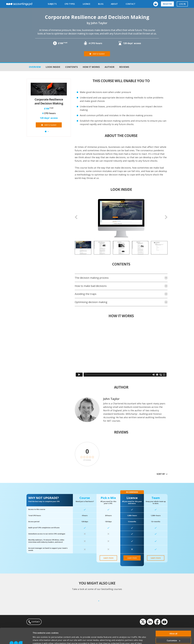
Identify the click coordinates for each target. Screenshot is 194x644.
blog (101, 4)
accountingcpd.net (19, 4)
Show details (39, 639)
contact (131, 4)
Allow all (173, 619)
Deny (173, 633)
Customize (173, 626)
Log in (182, 4)
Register (167, 4)
